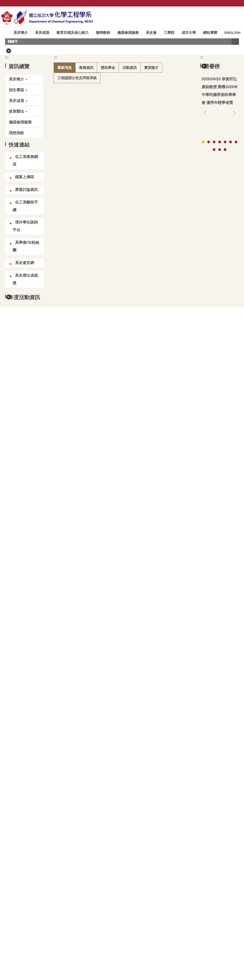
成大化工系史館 (121, 876)
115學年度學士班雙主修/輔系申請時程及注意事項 (108, 424)
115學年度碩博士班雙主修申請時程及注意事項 (105, 409)
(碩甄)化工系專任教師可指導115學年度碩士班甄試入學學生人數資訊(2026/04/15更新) (123, 309)
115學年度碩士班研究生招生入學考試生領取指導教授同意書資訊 (121, 237)
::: (5, 33)
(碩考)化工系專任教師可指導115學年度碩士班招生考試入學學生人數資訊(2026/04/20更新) (123, 218)
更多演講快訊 (222, 711)
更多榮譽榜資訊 (220, 256)
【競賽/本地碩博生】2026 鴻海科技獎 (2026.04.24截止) (113, 327)
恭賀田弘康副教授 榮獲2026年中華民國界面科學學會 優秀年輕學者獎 (125, 192)
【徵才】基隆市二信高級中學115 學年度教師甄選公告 (112, 491)
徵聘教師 (104, 33)
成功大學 (189, 33)
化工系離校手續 (25, 305)
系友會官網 (25, 362)
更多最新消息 (171, 528)
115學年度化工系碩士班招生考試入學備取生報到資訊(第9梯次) (119, 260)
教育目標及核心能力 (73, 33)
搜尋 (235, 50)
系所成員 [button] (43, 33)
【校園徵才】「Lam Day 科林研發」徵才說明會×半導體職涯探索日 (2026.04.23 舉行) (122, 286)
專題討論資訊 (26, 289)
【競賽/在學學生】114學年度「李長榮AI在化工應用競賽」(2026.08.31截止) (114, 368)
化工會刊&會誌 (169, 876)
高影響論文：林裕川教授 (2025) (219, 309)
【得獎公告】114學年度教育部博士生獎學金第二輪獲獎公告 (117, 387)
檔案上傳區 (25, 276)
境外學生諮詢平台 (25, 325)
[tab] (108, 142)
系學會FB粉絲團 (26, 346)
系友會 (152, 33)
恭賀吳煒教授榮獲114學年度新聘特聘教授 (102, 477)
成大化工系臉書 (74, 904)
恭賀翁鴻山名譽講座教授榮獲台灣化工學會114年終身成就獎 (219, 190)
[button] (9, 59)
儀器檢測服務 (129, 33)
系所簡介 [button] (21, 33)
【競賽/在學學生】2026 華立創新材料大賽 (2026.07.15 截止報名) (121, 342)
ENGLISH (12, 41)
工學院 (170, 33)
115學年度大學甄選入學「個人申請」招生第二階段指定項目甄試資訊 (125, 454)
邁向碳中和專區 (27, 904)
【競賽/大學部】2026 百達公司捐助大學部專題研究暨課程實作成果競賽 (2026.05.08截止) (124, 510)
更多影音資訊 (222, 836)
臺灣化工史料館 (74, 876)
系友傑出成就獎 (25, 379)
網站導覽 (211, 33)
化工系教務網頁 (25, 260)
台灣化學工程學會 (27, 876)
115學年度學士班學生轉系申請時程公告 (100, 439)
